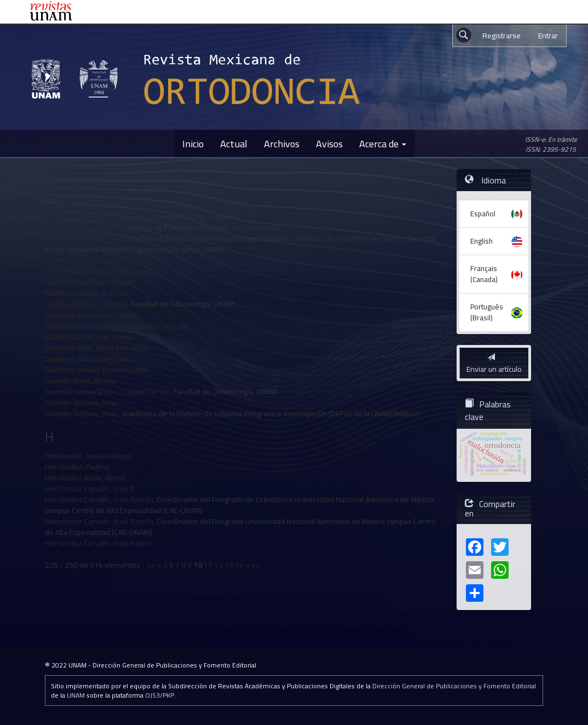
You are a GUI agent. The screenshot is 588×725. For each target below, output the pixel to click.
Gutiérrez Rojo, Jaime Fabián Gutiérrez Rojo (116, 326)
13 (229, 565)
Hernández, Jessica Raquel (89, 456)
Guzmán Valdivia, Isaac (82, 402)
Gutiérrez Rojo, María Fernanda (96, 348)
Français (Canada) (484, 274)
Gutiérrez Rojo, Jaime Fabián (91, 315)
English (482, 241)
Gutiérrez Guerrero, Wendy (90, 282)
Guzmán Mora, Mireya (80, 381)
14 (239, 565)
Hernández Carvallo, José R (90, 488)
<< (151, 565)
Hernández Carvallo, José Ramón (99, 499)
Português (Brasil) (487, 312)
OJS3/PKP (160, 695)
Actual (234, 143)
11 (208, 565)
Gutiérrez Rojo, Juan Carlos (89, 337)
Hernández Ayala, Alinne (85, 477)
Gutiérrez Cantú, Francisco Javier (98, 271)
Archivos (282, 143)
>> (256, 565)
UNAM (76, 695)
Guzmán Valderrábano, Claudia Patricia (108, 392)
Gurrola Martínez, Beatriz (86, 227)
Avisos (329, 143)
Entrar (548, 36)
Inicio (193, 143)
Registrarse (501, 36)
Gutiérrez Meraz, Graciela (86, 293)
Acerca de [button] (383, 143)
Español (483, 214)
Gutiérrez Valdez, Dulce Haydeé (97, 370)
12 (218, 565)
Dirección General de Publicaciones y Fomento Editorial (454, 686)
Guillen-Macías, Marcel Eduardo (97, 216)
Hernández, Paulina (77, 467)
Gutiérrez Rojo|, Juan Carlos (90, 359)
